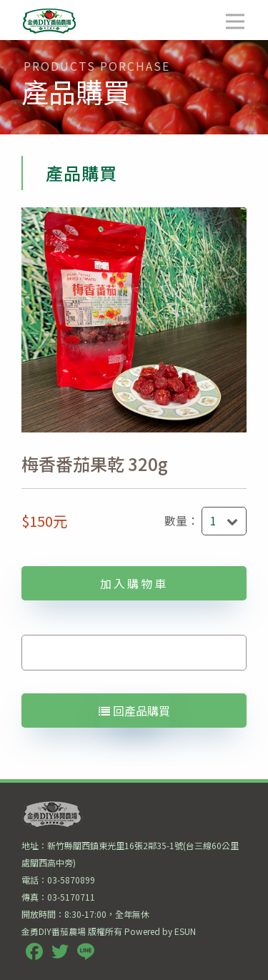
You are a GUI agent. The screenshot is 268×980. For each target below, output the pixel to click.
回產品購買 (134, 711)
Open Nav (241, 11)
